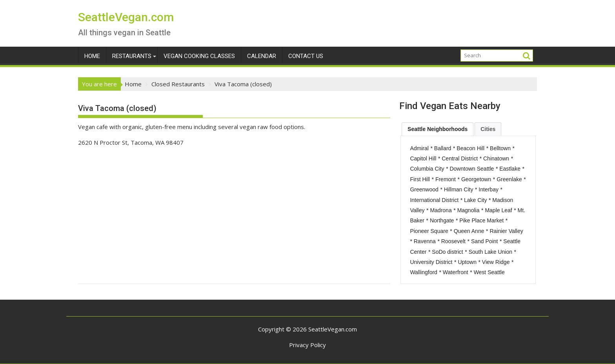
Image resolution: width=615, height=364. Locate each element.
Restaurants (132, 56)
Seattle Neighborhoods (438, 129)
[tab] (438, 129)
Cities (488, 129)
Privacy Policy (307, 345)
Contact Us (306, 56)
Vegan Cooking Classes (199, 56)
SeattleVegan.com (126, 17)
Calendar (262, 56)
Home (92, 56)
